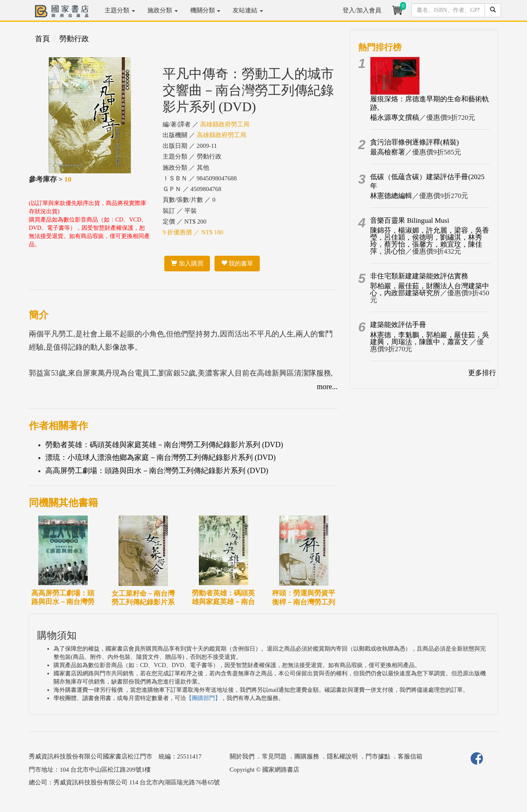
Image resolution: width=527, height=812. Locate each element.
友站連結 (248, 10)
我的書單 (237, 264)
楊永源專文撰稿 (395, 118)
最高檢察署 (388, 152)
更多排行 (482, 373)
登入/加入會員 (362, 10)
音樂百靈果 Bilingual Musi (410, 220)
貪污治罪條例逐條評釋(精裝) (414, 142)
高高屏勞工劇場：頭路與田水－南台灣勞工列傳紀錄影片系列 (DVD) (157, 471)
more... (327, 387)
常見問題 (274, 756)
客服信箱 (410, 756)
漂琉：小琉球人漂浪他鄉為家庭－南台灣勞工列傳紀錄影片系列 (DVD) (161, 457)
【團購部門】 (203, 698)
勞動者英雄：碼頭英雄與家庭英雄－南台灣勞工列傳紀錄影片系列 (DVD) (164, 445)
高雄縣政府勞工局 (225, 124)
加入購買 (187, 264)
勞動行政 (74, 39)
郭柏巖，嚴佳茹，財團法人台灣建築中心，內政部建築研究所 (430, 289)
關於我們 (242, 756)
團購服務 (307, 756)
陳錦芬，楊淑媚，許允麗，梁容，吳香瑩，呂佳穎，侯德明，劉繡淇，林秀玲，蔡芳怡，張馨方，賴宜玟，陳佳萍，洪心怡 (430, 241)
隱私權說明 (342, 756)
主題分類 (120, 10)
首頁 (42, 39)
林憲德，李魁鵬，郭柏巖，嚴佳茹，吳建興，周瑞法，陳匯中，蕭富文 (430, 338)
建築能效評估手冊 (398, 325)
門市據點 (378, 756)
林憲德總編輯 (391, 196)
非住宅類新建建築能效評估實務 (419, 276)
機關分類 (205, 10)
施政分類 (163, 10)
